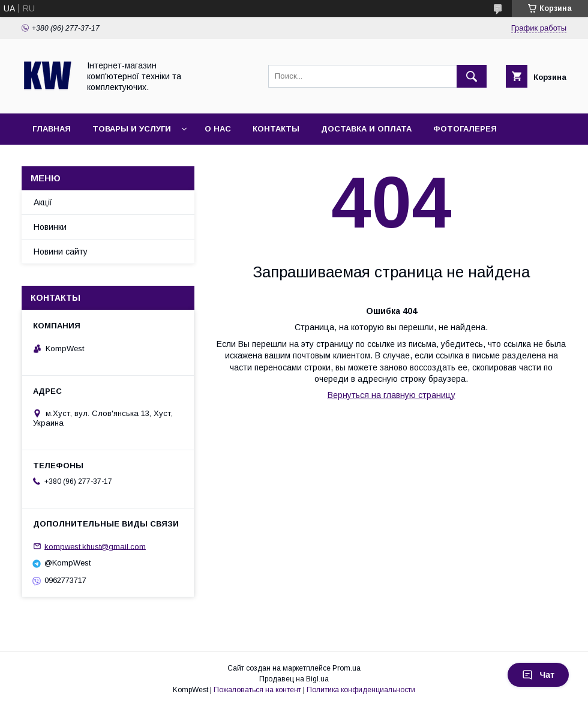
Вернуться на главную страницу (391, 395)
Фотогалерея (465, 129)
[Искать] (472, 76)
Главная (52, 129)
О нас (218, 129)
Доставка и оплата (366, 129)
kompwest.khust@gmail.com (95, 546)
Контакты (276, 129)
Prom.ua (346, 668)
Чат (538, 675)
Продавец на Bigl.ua (294, 679)
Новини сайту (61, 252)
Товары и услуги (132, 129)
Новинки (50, 227)
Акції (43, 202)
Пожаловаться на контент (257, 690)
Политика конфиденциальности (361, 690)
